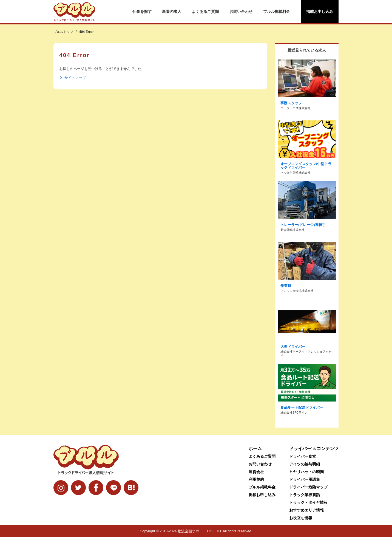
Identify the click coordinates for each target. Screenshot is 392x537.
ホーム (255, 449)
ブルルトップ (63, 32)
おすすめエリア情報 (306, 510)
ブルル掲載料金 (277, 12)
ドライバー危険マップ (308, 487)
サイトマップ (73, 78)
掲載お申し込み (320, 12)
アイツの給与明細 (305, 464)
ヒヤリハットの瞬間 (306, 472)
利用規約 (256, 479)
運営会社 (256, 472)
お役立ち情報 (301, 518)
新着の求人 (172, 12)
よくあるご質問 (205, 12)
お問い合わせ (241, 12)
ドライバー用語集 (305, 479)
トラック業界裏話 (305, 495)
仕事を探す (142, 12)
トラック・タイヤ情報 (308, 502)
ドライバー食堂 (303, 456)
